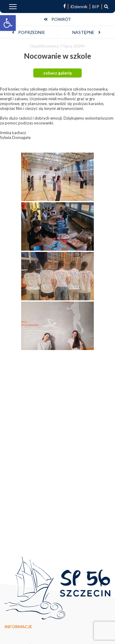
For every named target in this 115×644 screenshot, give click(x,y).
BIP (96, 7)
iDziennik (79, 7)
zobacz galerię (57, 73)
